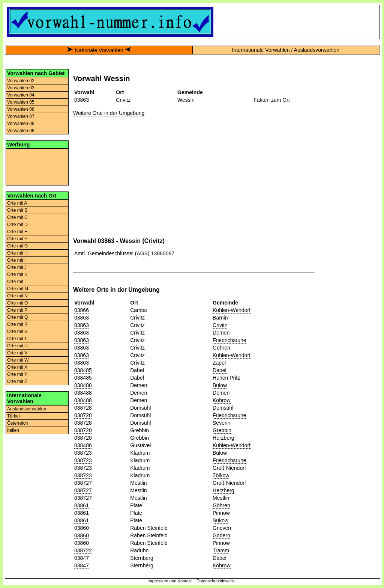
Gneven (222, 528)
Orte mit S (17, 332)
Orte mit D (17, 225)
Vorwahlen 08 (21, 124)
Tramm (221, 550)
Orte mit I (16, 260)
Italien (13, 430)
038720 (83, 430)
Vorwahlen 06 (21, 109)
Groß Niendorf (229, 468)
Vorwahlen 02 (21, 81)
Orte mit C (17, 217)
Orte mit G (17, 246)
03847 (82, 558)
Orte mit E (17, 232)
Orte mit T (17, 339)
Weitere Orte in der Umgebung (109, 113)
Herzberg (223, 438)
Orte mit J (17, 267)
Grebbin (222, 430)
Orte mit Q (17, 317)
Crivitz (220, 325)
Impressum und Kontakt (169, 581)
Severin (221, 423)
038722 (83, 550)
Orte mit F (17, 239)
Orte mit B (17, 210)
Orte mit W (18, 360)
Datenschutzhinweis (215, 581)
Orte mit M (18, 289)
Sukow (220, 520)
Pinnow (221, 513)
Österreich (17, 423)
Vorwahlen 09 (21, 131)
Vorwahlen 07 (21, 116)
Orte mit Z (17, 381)
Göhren (221, 348)
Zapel (219, 363)
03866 (82, 310)
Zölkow (221, 475)
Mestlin (221, 498)
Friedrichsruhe (229, 340)
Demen (221, 333)
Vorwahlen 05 (21, 102)
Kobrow (221, 400)
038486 (83, 445)
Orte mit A (17, 203)
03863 (82, 100)
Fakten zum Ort (271, 100)
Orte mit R (17, 324)
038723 (83, 453)
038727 (83, 483)
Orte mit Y (17, 374)
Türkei (13, 416)
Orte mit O (17, 303)
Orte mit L (17, 282)
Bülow (220, 385)
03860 (82, 528)
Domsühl (223, 408)
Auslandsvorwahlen (27, 409)
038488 (83, 385)
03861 (82, 505)
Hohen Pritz (226, 378)
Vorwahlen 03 (21, 88)
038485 (83, 370)
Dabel (220, 370)
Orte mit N (17, 296)
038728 (83, 408)
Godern (221, 535)
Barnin (220, 318)
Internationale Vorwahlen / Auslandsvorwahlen (286, 50)
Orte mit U (17, 346)
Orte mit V (17, 353)
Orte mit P (17, 310)
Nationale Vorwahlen (99, 50)
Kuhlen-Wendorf (232, 310)
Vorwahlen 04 (21, 95)
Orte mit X (17, 367)
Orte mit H (17, 253)
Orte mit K (17, 274)
